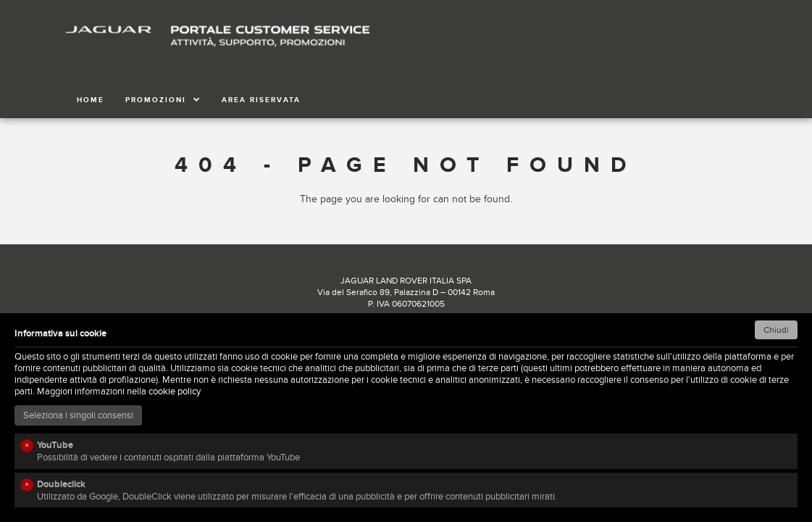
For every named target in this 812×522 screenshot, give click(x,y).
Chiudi (776, 330)
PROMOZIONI (163, 100)
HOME (91, 100)
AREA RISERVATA (261, 100)
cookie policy (175, 391)
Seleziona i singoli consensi (78, 415)
